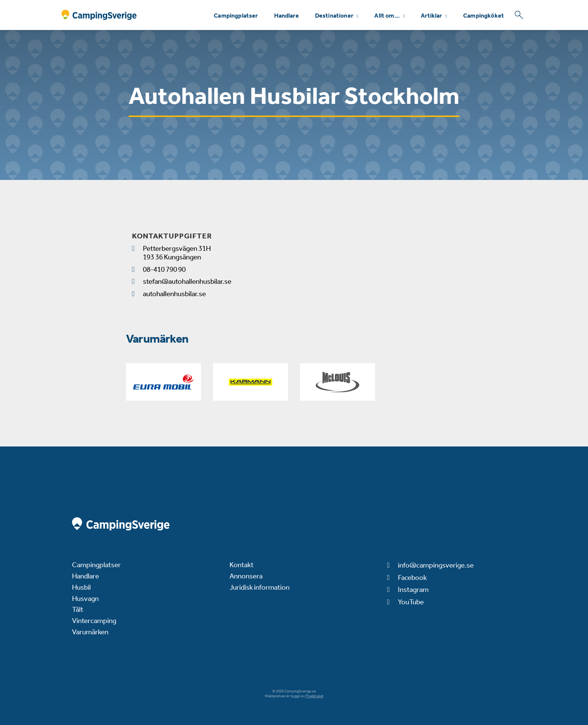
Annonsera (246, 576)
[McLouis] (337, 382)
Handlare (286, 16)
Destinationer (334, 16)
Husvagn (85, 598)
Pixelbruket (315, 696)
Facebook (412, 577)
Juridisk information (259, 587)
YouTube (411, 602)
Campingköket (484, 16)
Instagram (413, 589)
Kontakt (241, 565)
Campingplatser (236, 16)
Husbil (81, 587)
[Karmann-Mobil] (250, 382)
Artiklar (431, 16)
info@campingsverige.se (436, 565)
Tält (78, 609)
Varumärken (90, 632)
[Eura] (163, 382)
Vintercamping (94, 621)
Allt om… (387, 16)
